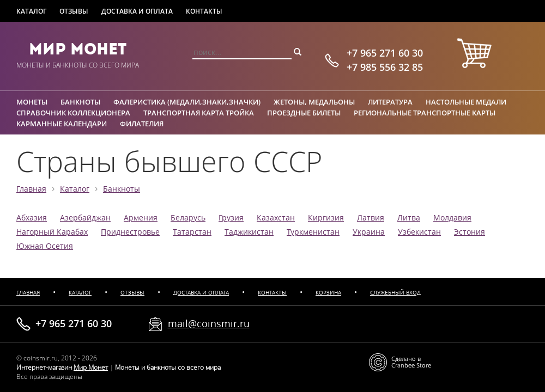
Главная (31, 189)
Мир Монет (78, 49)
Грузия (231, 218)
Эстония (470, 232)
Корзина (328, 293)
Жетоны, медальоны (314, 102)
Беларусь (188, 218)
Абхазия (32, 218)
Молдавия (452, 218)
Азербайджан (85, 218)
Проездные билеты (304, 113)
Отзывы (74, 11)
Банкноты (80, 102)
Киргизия (326, 218)
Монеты (32, 102)
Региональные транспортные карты (425, 113)
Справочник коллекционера (73, 113)
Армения (141, 218)
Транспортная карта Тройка (199, 113)
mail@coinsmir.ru (209, 323)
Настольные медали (466, 102)
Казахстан (276, 218)
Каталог (31, 11)
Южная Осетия (45, 246)
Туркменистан (313, 232)
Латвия (371, 218)
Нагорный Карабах (52, 232)
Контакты (204, 11)
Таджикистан (249, 232)
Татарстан (192, 232)
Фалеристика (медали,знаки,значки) (187, 102)
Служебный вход (395, 293)
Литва (409, 218)
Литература (390, 102)
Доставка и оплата (137, 11)
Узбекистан (419, 232)
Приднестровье (130, 232)
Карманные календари (62, 124)
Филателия (142, 124)
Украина (369, 232)
